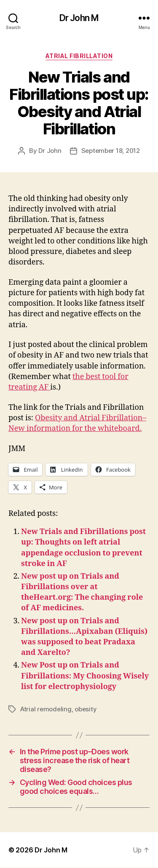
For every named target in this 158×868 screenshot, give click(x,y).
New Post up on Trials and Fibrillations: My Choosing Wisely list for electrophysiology (85, 676)
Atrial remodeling (46, 709)
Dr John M (79, 18)
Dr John (50, 151)
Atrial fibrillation (79, 56)
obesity (86, 709)
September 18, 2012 (111, 151)
